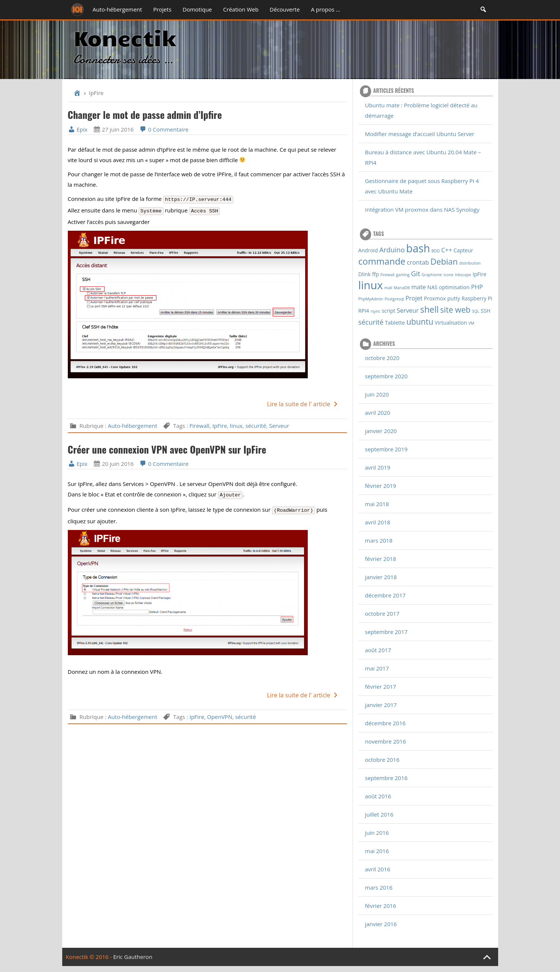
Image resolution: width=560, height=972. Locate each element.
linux (236, 426)
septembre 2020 (386, 376)
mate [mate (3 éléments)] (419, 287)
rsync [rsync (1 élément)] (375, 311)
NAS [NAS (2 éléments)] (432, 287)
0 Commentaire (164, 129)
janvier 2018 (381, 577)
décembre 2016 (385, 723)
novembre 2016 (386, 741)
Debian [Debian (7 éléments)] (444, 261)
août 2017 (378, 650)
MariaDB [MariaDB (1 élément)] (402, 288)
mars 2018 (379, 540)
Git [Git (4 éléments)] (415, 273)
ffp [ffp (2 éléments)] (376, 274)
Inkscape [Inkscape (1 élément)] (463, 275)
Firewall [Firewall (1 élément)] (387, 275)
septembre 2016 (386, 778)
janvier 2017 (381, 705)
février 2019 (381, 486)
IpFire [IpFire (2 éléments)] (479, 274)
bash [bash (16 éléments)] (418, 248)
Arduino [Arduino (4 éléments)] (392, 250)
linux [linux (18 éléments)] (371, 285)
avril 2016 (378, 869)
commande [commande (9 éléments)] (382, 261)
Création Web (241, 9)
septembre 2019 (386, 449)
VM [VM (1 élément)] (471, 323)
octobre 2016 (382, 760)
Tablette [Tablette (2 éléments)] (395, 323)
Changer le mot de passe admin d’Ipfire (145, 115)
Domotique (197, 9)
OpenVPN (220, 717)
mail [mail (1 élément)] (388, 288)
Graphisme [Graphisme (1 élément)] (432, 275)
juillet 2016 (379, 814)
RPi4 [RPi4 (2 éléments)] (364, 311)
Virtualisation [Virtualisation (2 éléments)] (451, 323)
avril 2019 (378, 467)
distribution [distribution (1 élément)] (470, 263)
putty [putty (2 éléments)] (454, 298)
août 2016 (378, 796)
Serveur (279, 426)
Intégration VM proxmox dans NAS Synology (422, 209)
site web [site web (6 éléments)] (455, 310)
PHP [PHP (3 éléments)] (477, 287)
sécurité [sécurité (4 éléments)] (371, 322)
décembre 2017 (385, 595)
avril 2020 (378, 413)
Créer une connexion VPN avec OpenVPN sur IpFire (167, 449)
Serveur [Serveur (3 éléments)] (408, 310)
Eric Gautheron (133, 957)
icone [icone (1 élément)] (448, 275)
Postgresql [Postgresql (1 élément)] (394, 299)
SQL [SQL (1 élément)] (476, 311)
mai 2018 (377, 504)
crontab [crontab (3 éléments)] (418, 262)
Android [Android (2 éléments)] (368, 250)
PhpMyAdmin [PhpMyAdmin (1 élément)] (371, 299)
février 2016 (381, 906)
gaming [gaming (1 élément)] (403, 275)
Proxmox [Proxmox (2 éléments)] (435, 298)
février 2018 (381, 559)
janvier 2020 (381, 431)
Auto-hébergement (118, 9)
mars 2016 (379, 887)
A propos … (325, 9)
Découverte (285, 9)
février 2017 (381, 687)
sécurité (256, 426)
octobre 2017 (382, 613)
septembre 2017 (386, 632)
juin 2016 (377, 833)
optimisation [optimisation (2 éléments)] (454, 287)
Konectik (125, 37)
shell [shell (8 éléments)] (430, 309)
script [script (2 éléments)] (389, 311)
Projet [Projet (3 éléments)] (414, 298)
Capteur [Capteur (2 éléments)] (463, 250)
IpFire (220, 426)
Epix (78, 129)
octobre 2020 (382, 358)
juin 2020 (377, 394)
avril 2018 (378, 522)
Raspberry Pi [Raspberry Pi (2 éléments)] (477, 298)
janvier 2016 (381, 924)
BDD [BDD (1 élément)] (436, 251)
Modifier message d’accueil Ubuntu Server (420, 134)
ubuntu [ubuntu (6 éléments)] (420, 321)
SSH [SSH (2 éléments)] (485, 311)
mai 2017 (377, 668)
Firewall (199, 426)
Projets (162, 9)
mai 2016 (377, 851)
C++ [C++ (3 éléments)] (447, 250)
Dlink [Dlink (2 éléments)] (365, 274)
